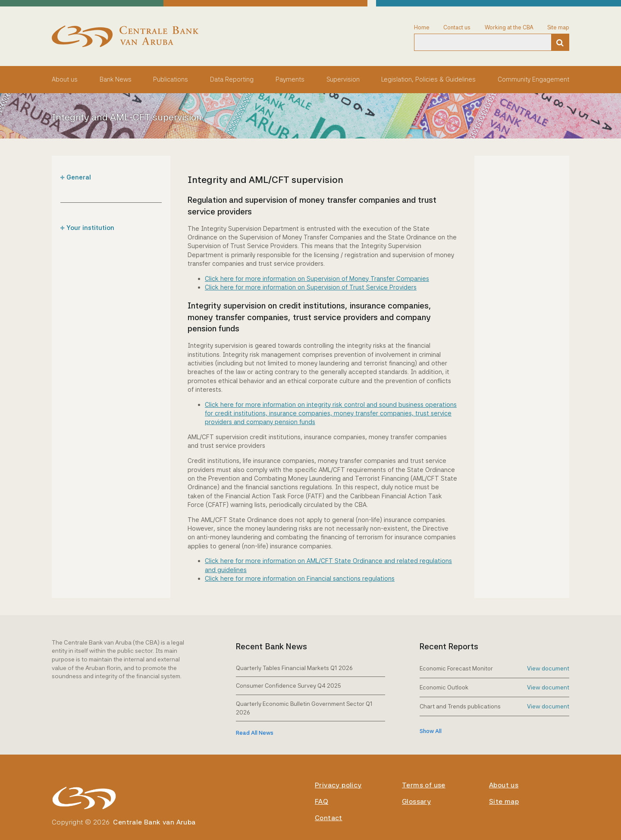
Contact (329, 818)
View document (548, 668)
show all (431, 731)
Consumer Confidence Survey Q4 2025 (289, 686)
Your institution (90, 228)
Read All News (255, 733)
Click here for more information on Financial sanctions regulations (300, 578)
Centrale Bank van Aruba (154, 822)
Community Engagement (533, 79)
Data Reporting (232, 79)
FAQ (321, 801)
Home (422, 27)
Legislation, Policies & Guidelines (428, 79)
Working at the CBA (509, 27)
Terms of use (424, 785)
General (79, 177)
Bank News (116, 79)
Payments (290, 79)
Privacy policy (338, 785)
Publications (171, 79)
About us (65, 79)
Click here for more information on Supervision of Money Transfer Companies (317, 278)
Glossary (416, 801)
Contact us (457, 27)
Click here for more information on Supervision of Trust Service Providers (311, 287)
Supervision (343, 79)
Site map (558, 27)
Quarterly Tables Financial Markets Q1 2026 (294, 668)
